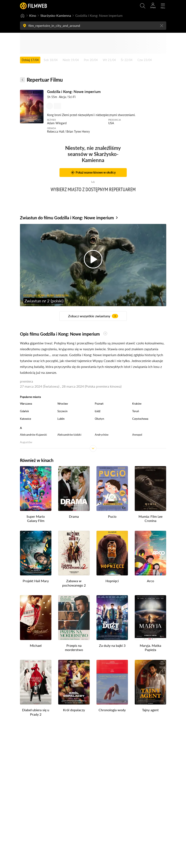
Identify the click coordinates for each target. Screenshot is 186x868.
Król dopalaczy (74, 710)
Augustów (26, 442)
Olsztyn (99, 419)
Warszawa (26, 404)
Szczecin (62, 411)
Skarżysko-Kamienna (56, 15)
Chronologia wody (112, 710)
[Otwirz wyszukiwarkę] (143, 6)
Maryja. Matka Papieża (150, 647)
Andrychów (102, 435)
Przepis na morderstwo (74, 647)
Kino (33, 15)
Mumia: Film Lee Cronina (150, 518)
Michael (36, 645)
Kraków (137, 404)
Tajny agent (150, 710)
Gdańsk (24, 411)
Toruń (136, 411)
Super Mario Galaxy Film (36, 518)
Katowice (26, 419)
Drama (74, 516)
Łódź (98, 411)
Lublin (61, 419)
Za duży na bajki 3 (112, 645)
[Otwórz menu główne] (163, 6)
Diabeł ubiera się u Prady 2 (36, 712)
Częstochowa (140, 419)
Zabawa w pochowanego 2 (74, 583)
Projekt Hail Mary (36, 581)
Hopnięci (112, 581)
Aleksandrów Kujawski (33, 435)
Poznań (99, 404)
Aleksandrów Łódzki (69, 435)
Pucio (112, 516)
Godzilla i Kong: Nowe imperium (74, 92)
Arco (150, 581)
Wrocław (63, 404)
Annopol (137, 435)
